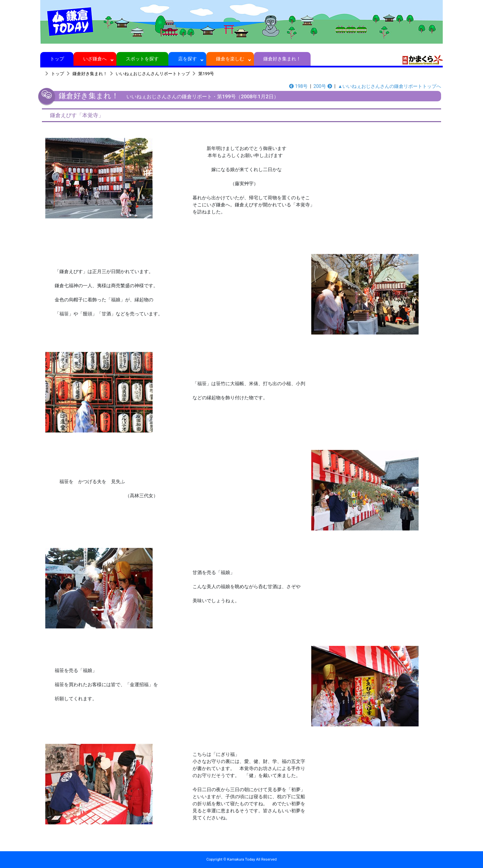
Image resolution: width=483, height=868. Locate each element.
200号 (323, 86)
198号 (298, 86)
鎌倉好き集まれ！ (282, 59)
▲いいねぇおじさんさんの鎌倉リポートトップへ (389, 86)
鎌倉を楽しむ (230, 59)
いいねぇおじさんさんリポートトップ (153, 74)
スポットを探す (142, 59)
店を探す (187, 59)
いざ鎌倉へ (95, 59)
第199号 (206, 74)
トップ (57, 59)
